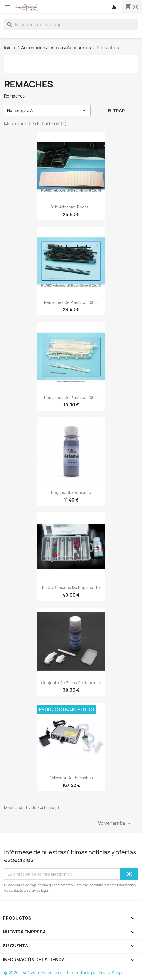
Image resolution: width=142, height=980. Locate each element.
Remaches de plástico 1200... (71, 302)
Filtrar (116, 111)
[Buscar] (71, 25)
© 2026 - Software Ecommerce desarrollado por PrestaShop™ (65, 973)
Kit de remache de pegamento (71, 588)
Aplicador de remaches (71, 778)
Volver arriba (115, 823)
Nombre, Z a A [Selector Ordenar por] (47, 111)
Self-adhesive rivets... (71, 207)
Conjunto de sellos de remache (71, 683)
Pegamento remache (71, 492)
